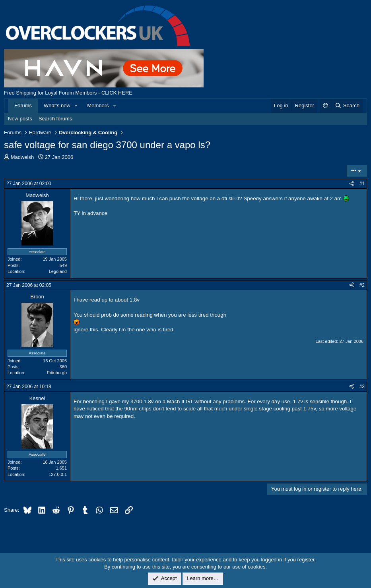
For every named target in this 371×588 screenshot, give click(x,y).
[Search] (347, 106)
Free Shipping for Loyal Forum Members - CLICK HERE (68, 93)
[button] (76, 106)
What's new (57, 105)
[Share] (352, 184)
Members (98, 105)
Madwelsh (22, 157)
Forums (23, 105)
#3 (362, 387)
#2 (362, 285)
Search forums (55, 119)
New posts (20, 119)
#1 (362, 184)
